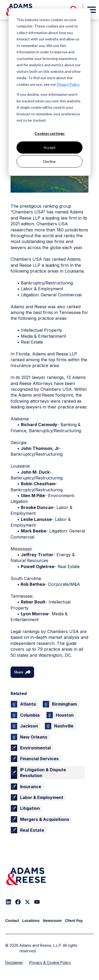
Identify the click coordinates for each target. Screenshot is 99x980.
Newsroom (52, 921)
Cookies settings (50, 133)
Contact (12, 921)
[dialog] (49, 92)
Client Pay (74, 921)
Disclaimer (14, 962)
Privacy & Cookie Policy (50, 962)
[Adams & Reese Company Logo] (26, 876)
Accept (50, 147)
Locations (31, 921)
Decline (49, 161)
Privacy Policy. (68, 84)
